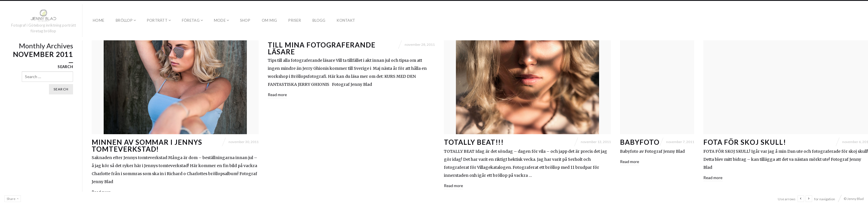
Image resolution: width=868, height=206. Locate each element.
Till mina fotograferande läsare (322, 48)
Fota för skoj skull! (745, 142)
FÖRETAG (191, 20)
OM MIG (269, 20)
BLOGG (319, 20)
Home (99, 20)
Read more (277, 95)
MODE (220, 20)
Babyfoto (640, 142)
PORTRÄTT (157, 20)
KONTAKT (346, 20)
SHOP (245, 20)
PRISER (295, 20)
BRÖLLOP (124, 20)
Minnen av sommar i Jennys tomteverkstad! (147, 145)
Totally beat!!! (474, 142)
